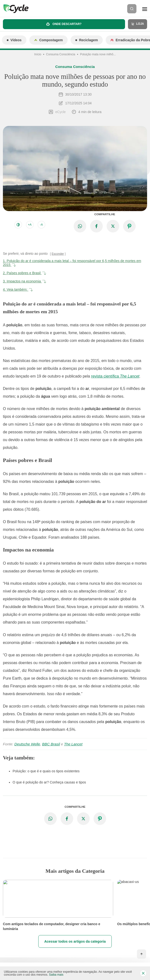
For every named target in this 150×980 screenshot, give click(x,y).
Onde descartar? (64, 24)
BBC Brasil (51, 744)
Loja (138, 24)
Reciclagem (87, 40)
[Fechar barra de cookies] (143, 973)
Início (38, 54)
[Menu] (145, 9)
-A (41, 225)
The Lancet (73, 744)
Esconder (58, 254)
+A (30, 225)
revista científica (115, 376)
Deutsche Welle (27, 744)
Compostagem (48, 40)
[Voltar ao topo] (142, 954)
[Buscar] (132, 9)
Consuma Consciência (61, 54)
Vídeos (14, 40)
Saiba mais (56, 975)
